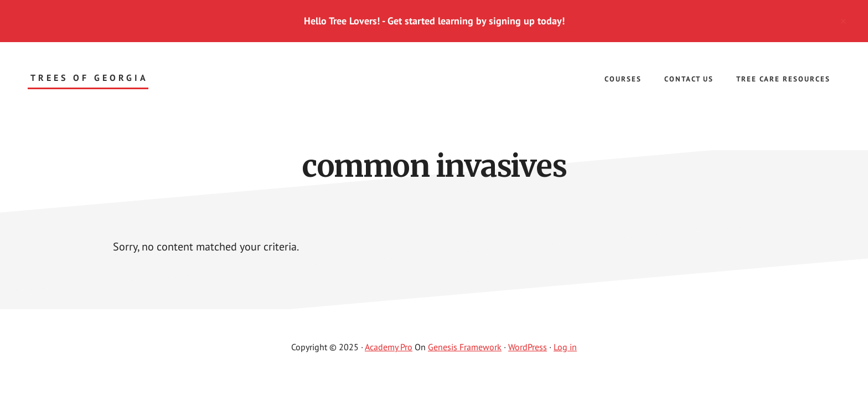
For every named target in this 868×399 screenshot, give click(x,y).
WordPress (528, 347)
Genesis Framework (465, 347)
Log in (565, 347)
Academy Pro (389, 347)
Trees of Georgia (89, 78)
